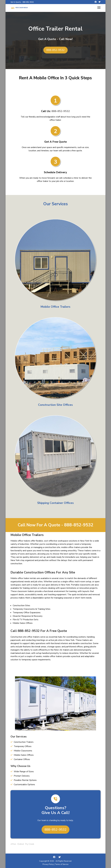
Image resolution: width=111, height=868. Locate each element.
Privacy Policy (48, 864)
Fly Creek (30, 844)
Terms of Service (62, 864)
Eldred (21, 844)
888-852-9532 (28, 2)
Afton (13, 844)
